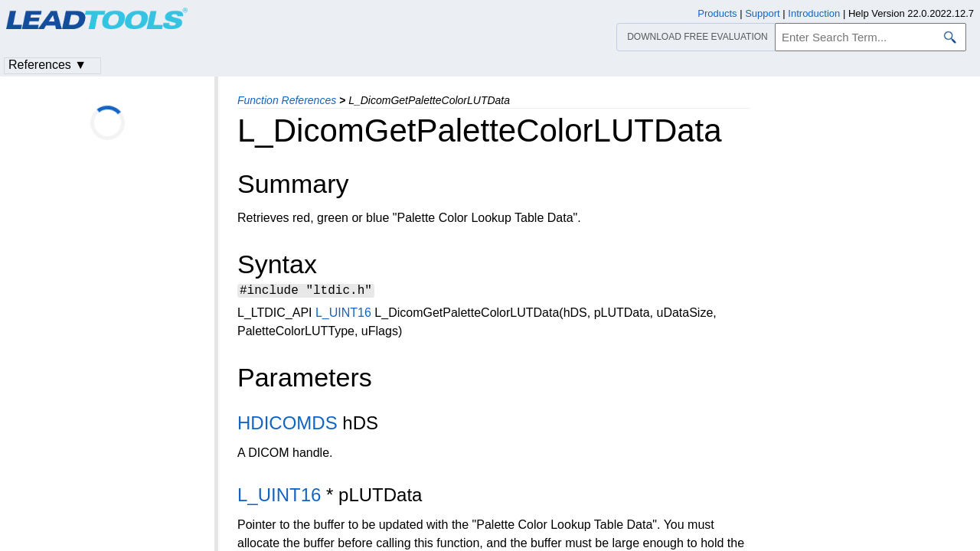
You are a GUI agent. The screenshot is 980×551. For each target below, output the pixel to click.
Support (763, 13)
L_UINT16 (343, 315)
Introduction (814, 13)
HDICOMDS (287, 425)
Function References (287, 100)
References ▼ (47, 65)
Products (717, 13)
